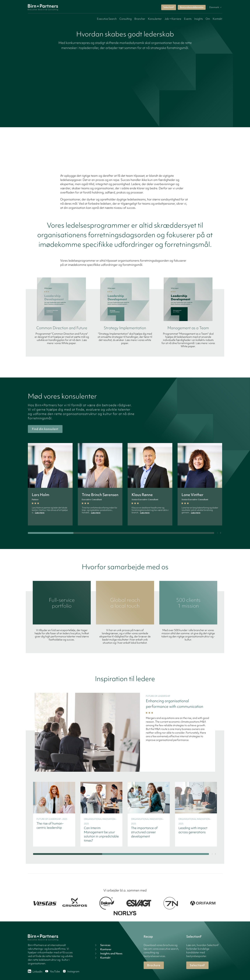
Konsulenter (155, 19)
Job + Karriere (173, 19)
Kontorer (103, 949)
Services (102, 945)
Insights (199, 19)
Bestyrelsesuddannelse (192, 7)
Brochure (154, 965)
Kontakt (217, 19)
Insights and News (108, 954)
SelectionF (169, 7)
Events (188, 19)
